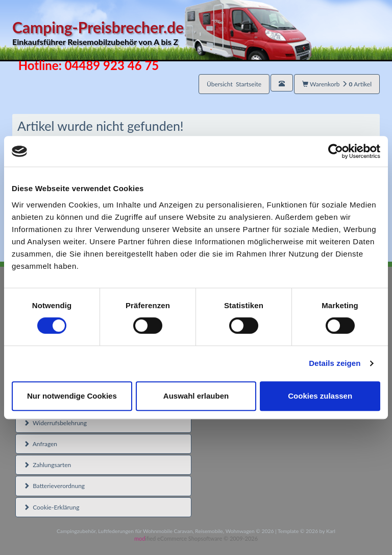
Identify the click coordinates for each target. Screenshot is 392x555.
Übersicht (234, 84)
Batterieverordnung (54, 486)
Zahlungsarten (47, 465)
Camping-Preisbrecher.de (162, 33)
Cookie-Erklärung (51, 507)
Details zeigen (335, 363)
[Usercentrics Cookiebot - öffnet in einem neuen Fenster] (336, 151)
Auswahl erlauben (196, 396)
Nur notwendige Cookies (72, 396)
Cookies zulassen (320, 396)
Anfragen (40, 444)
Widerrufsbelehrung (55, 423)
